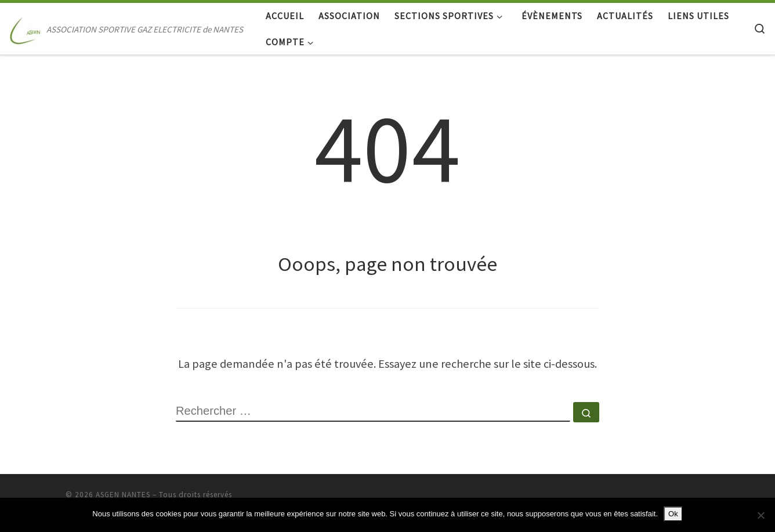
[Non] (760, 515)
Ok (673, 514)
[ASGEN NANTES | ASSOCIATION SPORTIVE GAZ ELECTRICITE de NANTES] (26, 29)
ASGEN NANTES (123, 495)
